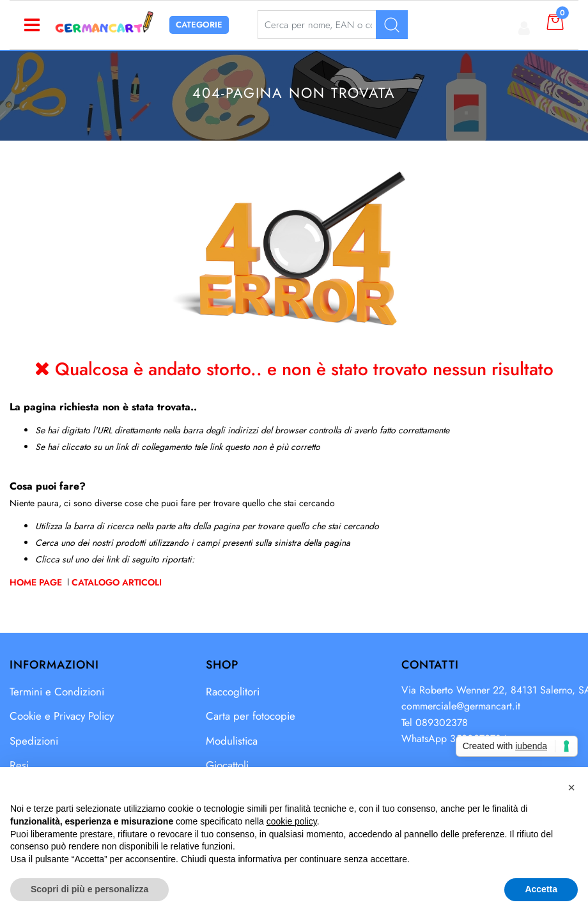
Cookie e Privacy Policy (62, 716)
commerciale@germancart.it (461, 706)
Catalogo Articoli (117, 582)
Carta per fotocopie (251, 716)
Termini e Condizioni (57, 692)
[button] (571, 787)
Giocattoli (227, 765)
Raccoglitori (233, 692)
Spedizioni (34, 741)
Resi (19, 765)
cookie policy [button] (292, 821)
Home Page (37, 582)
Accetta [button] (541, 889)
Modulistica (232, 741)
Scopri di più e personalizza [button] (89, 889)
